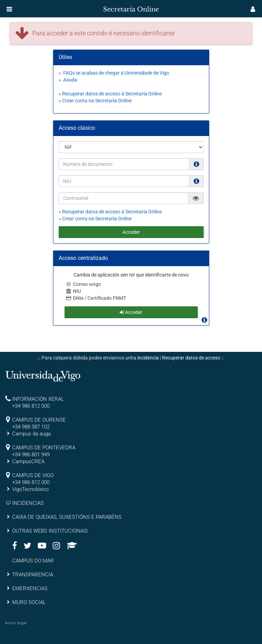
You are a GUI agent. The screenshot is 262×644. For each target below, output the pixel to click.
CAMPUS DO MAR (33, 561)
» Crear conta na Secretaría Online (95, 101)
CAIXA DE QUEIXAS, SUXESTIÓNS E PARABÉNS (67, 517)
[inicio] (19, 7)
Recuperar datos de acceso (191, 358)
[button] (9, 9)
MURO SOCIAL (29, 602)
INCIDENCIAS (28, 503)
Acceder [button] (131, 312)
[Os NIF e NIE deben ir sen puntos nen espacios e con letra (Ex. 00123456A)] (196, 164)
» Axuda (68, 80)
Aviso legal (16, 623)
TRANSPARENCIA (33, 575)
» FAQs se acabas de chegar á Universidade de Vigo (114, 73)
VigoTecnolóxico (30, 489)
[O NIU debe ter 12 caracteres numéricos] (196, 181)
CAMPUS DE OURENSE (39, 420)
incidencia (148, 358)
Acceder (131, 232)
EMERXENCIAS (30, 588)
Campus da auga (31, 434)
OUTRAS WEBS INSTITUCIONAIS (50, 531)
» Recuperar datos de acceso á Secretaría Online (110, 94)
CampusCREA (28, 461)
